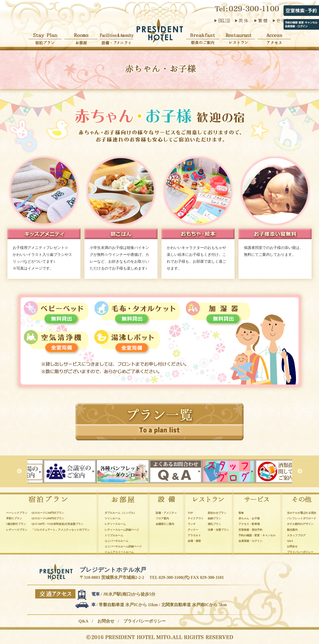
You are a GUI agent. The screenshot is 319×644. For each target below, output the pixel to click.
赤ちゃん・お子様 (249, 518)
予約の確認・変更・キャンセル (257, 535)
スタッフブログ (296, 535)
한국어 (280, 21)
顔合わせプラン (217, 513)
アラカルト (194, 535)
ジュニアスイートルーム (119, 552)
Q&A (290, 541)
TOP (190, 513)
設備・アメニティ (117, 36)
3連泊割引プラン (16, 524)
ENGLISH (222, 21)
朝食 (241, 513)
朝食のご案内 (203, 36)
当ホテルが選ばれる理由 (302, 513)
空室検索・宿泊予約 (250, 530)
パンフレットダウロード (302, 518)
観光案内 (292, 530)
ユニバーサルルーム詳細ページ (123, 546)
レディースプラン (17, 530)
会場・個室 (194, 541)
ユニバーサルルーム (116, 541)
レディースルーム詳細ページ (122, 530)
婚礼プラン (214, 524)
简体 (242, 21)
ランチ (192, 524)
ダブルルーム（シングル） (120, 513)
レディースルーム (115, 524)
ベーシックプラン (17, 513)
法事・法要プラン (218, 530)
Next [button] (300, 471)
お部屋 (81, 36)
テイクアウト (196, 518)
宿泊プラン (45, 36)
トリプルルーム (114, 535)
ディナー (193, 530)
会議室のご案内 (165, 524)
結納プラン (214, 518)
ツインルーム (113, 518)
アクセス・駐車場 (249, 524)
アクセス (274, 36)
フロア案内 (162, 518)
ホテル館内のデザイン (300, 524)
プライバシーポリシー (300, 552)
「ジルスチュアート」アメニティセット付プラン (61, 530)
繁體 (261, 21)
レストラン (238, 36)
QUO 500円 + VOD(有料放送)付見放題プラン (57, 524)
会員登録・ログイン (250, 541)
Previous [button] (19, 471)
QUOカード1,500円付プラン (48, 513)
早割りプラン (14, 518)
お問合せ (292, 546)
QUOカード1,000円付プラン (48, 518)
